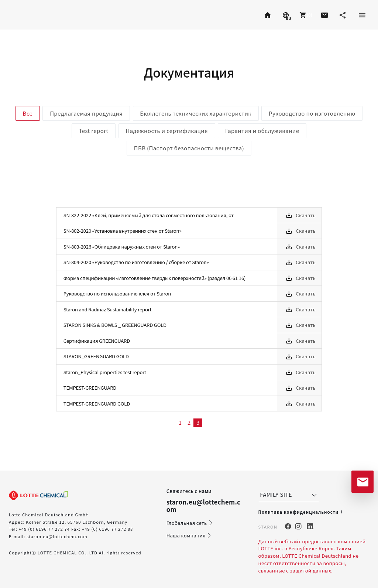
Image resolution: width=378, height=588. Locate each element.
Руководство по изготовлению (312, 113)
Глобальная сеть (190, 523)
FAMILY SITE (289, 495)
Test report (94, 131)
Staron (23, 15)
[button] (305, 15)
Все (28, 113)
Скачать (306, 215)
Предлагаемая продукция (86, 113)
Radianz (75, 15)
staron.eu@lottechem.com (57, 536)
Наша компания (189, 536)
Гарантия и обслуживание (262, 131)
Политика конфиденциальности (299, 512)
